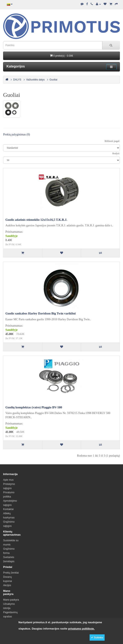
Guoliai (53, 80)
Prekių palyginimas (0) (16, 134)
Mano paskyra (11, 600)
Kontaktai (8, 509)
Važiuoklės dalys (35, 80)
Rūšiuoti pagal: (112, 141)
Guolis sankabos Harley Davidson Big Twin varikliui (41, 313)
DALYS (17, 80)
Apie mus (8, 480)
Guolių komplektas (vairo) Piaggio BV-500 (34, 407)
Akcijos (7, 585)
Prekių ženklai (11, 573)
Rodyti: (116, 153)
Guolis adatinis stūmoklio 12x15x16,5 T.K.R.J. (36, 220)
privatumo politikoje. (81, 629)
